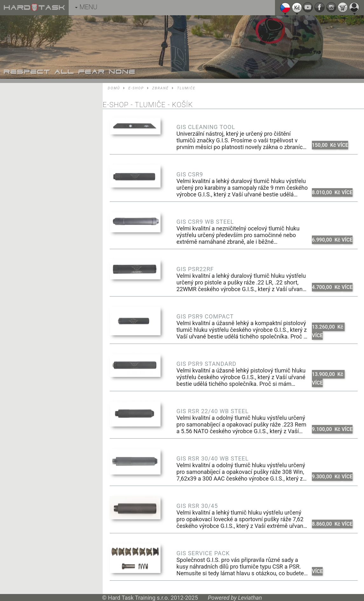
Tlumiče (186, 88)
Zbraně (161, 88)
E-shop (136, 88)
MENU (86, 7)
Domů (114, 88)
